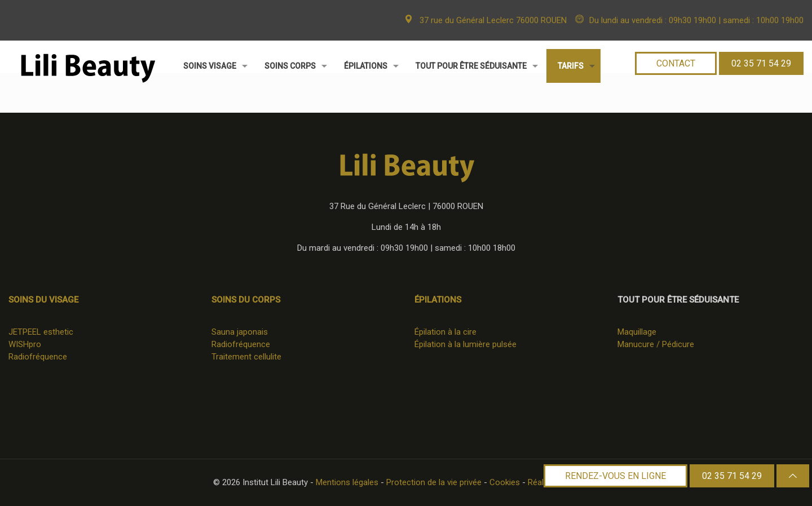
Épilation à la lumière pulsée (465, 344)
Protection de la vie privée (434, 482)
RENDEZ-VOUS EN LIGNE (615, 476)
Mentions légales (347, 482)
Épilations (438, 300)
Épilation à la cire (445, 332)
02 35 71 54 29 (732, 476)
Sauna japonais (240, 332)
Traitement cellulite (246, 357)
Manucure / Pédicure (656, 344)
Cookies (505, 482)
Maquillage (637, 332)
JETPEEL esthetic (41, 332)
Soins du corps (246, 300)
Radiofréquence (38, 357)
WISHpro (25, 344)
